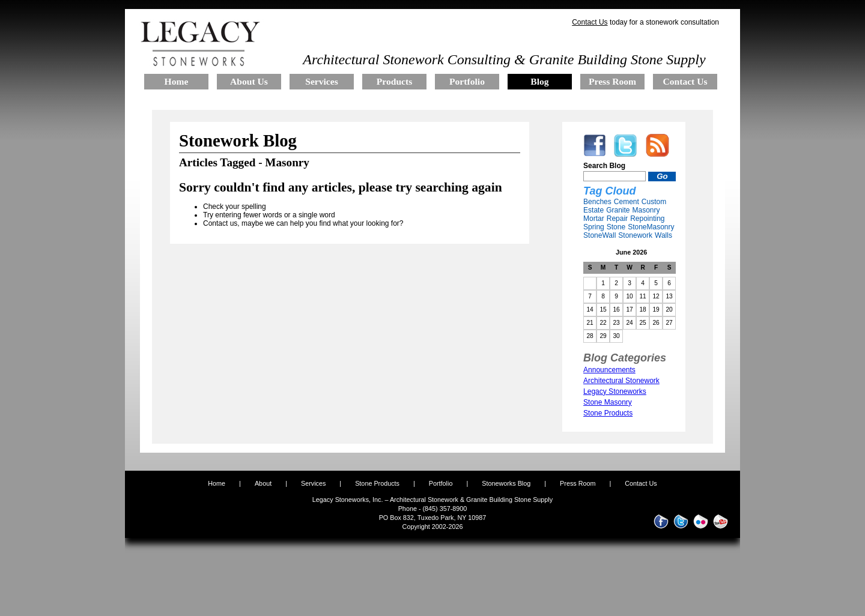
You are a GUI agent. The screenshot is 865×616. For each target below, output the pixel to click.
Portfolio (442, 483)
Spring (594, 227)
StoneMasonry (651, 227)
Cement (627, 202)
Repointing (647, 219)
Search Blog (604, 166)
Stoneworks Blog (506, 483)
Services (313, 483)
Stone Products (377, 483)
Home (217, 483)
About (263, 483)
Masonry (646, 210)
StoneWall (599, 235)
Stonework (635, 235)
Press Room (578, 483)
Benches (597, 202)
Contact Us (590, 22)
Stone (616, 227)
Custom (654, 202)
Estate (593, 210)
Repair (617, 219)
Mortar (594, 219)
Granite (618, 210)
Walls (663, 235)
